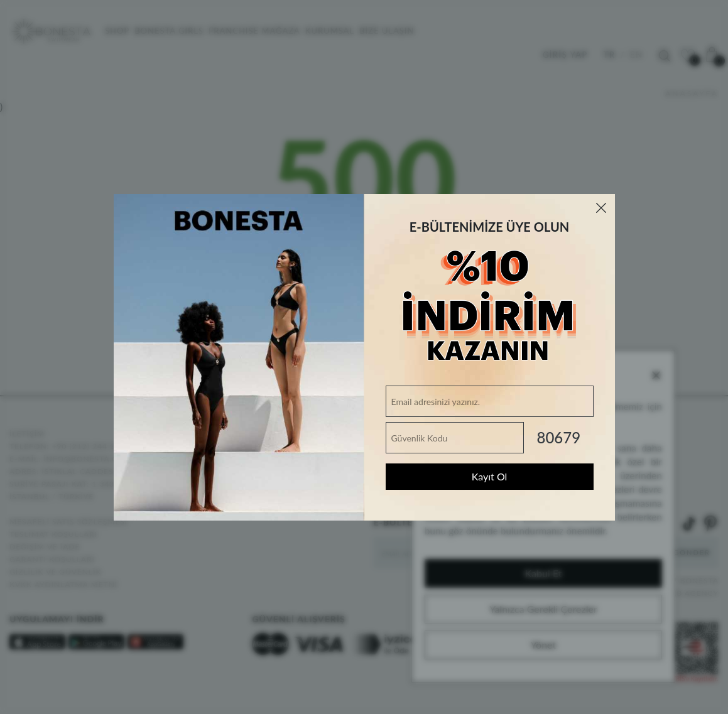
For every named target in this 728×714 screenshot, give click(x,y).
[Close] (601, 208)
